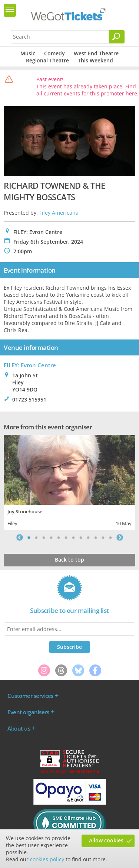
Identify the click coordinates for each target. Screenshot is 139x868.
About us (19, 728)
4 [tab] (51, 537)
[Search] (117, 37)
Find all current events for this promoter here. (87, 90)
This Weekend (95, 60)
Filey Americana (59, 213)
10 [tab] (96, 537)
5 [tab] (59, 537)
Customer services (30, 696)
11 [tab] (103, 537)
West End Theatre (96, 53)
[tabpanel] (69, 482)
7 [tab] (73, 537)
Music (28, 53)
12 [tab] (110, 537)
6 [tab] (66, 537)
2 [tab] (36, 537)
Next (120, 537)
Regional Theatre (47, 60)
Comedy (54, 53)
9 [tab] (88, 537)
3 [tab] (44, 537)
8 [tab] (81, 537)
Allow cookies (106, 840)
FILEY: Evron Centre (30, 365)
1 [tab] (29, 537)
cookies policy (47, 859)
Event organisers (28, 712)
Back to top (69, 560)
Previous (20, 537)
